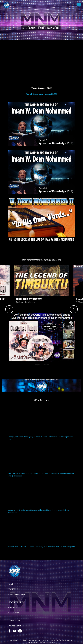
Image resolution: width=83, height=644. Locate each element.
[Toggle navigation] (79, 4)
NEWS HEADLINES (16, 602)
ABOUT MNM (13, 589)
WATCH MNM (14, 613)
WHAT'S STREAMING (17, 594)
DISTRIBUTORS (14, 625)
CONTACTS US (14, 620)
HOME (11, 584)
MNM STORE (13, 607)
